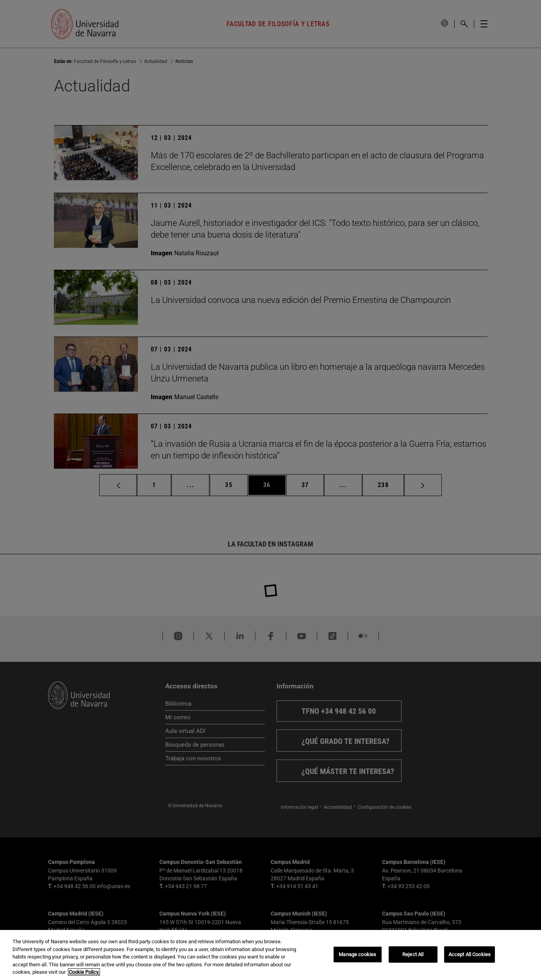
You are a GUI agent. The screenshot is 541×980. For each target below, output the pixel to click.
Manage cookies (357, 954)
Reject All (413, 954)
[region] (270, 955)
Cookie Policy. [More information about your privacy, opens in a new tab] (84, 972)
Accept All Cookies (470, 954)
